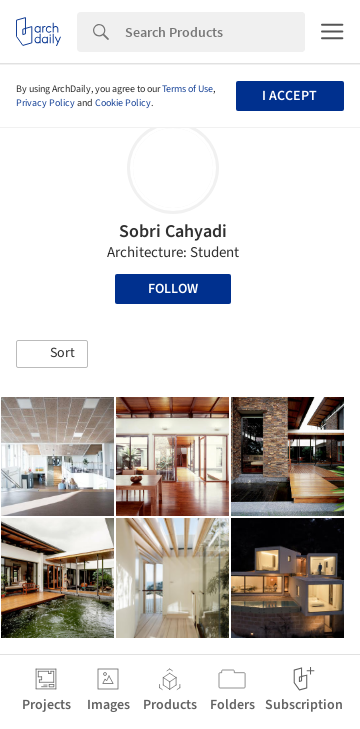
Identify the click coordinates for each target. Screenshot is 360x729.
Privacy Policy (45, 103)
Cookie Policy (123, 103)
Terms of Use (187, 89)
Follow (173, 289)
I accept (289, 96)
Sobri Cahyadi (173, 231)
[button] (52, 354)
